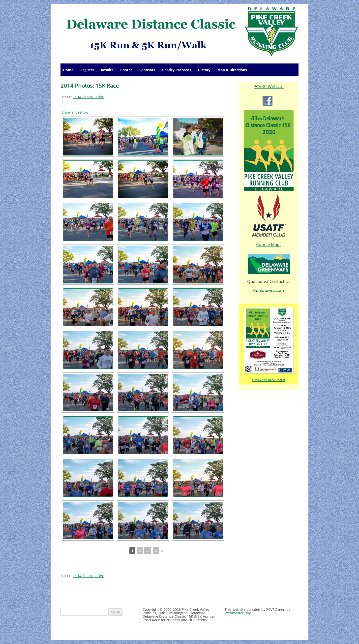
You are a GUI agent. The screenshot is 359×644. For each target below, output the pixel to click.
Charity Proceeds (177, 70)
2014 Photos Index (89, 97)
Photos (126, 70)
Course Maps (269, 244)
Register (87, 70)
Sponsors (147, 70)
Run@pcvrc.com (269, 290)
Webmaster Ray (238, 613)
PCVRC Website (269, 86)
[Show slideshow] (75, 112)
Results (107, 70)
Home (68, 70)
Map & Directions (232, 70)
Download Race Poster (269, 380)
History (204, 70)
